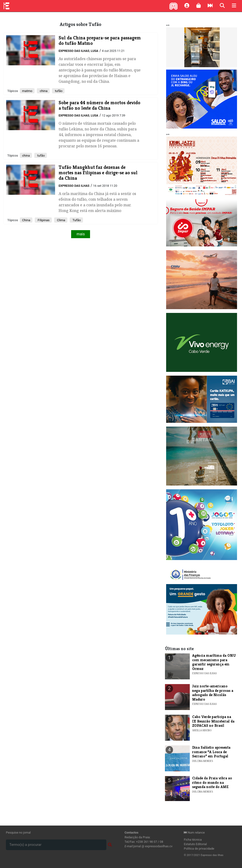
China (26, 220)
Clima (61, 220)
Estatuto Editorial (195, 844)
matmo (27, 91)
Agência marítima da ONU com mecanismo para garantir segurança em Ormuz (214, 662)
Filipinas (43, 220)
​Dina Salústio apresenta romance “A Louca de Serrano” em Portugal (211, 752)
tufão (58, 91)
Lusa (95, 51)
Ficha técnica (193, 840)
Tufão (76, 220)
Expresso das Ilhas (74, 51)
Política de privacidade (199, 849)
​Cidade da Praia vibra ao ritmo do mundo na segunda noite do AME (212, 782)
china (43, 91)
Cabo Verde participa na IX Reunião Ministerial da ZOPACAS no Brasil (213, 721)
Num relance (194, 833)
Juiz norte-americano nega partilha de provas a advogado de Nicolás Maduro (213, 693)
